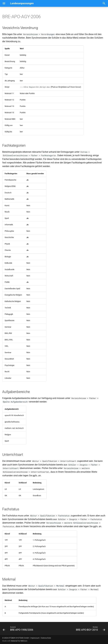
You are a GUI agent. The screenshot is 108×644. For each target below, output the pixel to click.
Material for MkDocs (19, 641)
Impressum (35, 638)
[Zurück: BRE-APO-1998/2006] (18, 629)
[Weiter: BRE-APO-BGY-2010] (90, 629)
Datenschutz (46, 638)
